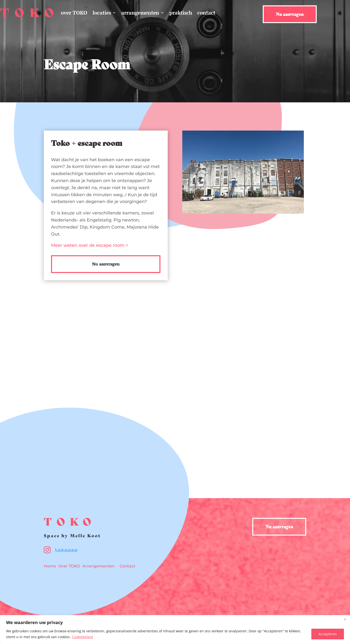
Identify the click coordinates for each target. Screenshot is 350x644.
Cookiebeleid (82, 637)
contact (206, 13)
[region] (175, 630)
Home (50, 566)
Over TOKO (69, 566)
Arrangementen (99, 566)
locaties (102, 13)
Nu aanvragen (290, 14)
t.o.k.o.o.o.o (66, 550)
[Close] (345, 619)
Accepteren (328, 634)
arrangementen (140, 13)
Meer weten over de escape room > (90, 245)
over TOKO (74, 13)
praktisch (181, 13)
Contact (127, 566)
